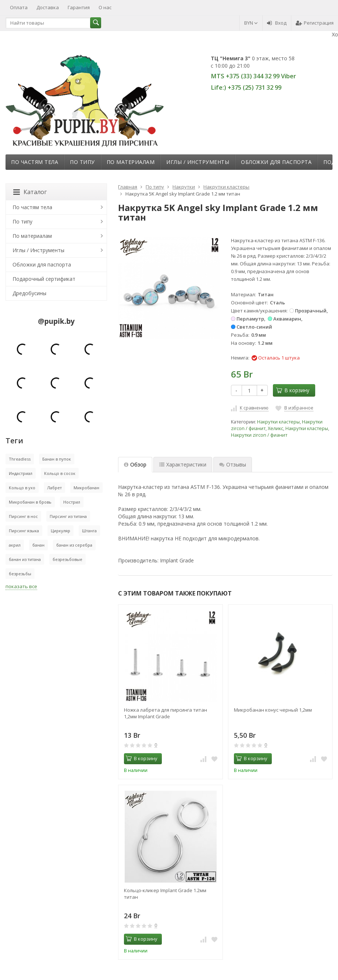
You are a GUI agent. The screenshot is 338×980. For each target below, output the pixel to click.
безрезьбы (20, 574)
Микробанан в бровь (30, 502)
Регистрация (315, 23)
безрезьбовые (67, 559)
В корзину (293, 390)
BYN (251, 23)
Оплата (19, 7)
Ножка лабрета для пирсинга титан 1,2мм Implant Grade (166, 713)
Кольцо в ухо (22, 488)
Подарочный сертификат (44, 279)
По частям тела (35, 162)
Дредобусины (29, 293)
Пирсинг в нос (23, 516)
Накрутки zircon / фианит (259, 435)
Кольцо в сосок (60, 473)
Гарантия (79, 7)
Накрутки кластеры (278, 422)
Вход (277, 23)
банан (38, 545)
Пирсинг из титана (68, 516)
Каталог (30, 192)
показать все (21, 586)
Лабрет (54, 488)
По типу (82, 162)
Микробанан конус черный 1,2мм (273, 710)
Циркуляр (61, 531)
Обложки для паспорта (276, 162)
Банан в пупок (57, 459)
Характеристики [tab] (183, 464)
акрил (15, 545)
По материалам (131, 162)
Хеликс (275, 428)
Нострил (72, 502)
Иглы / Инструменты (198, 162)
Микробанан (86, 488)
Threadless (20, 459)
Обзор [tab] (135, 464)
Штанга (89, 531)
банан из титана (25, 559)
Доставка (48, 7)
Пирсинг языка (24, 531)
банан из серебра (74, 545)
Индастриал (21, 473)
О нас (105, 7)
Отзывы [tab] (233, 464)
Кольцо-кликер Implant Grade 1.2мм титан (165, 894)
